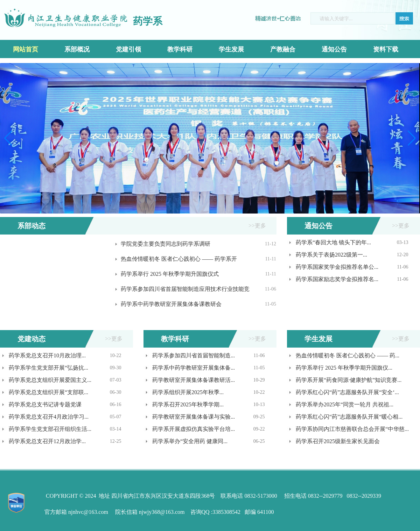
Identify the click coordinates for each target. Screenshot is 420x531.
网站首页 (26, 49)
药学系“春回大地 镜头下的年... (333, 242)
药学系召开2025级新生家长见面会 (338, 441)
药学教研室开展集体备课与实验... (194, 417)
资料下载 (386, 49)
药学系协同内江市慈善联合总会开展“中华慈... (352, 429)
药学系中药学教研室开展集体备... (194, 368)
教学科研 (180, 49)
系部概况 (77, 49)
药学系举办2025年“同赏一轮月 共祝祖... (345, 404)
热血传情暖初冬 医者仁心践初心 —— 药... (348, 355)
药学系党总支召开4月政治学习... (49, 417)
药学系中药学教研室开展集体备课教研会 (171, 304)
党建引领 (128, 49)
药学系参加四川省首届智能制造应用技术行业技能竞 (185, 289)
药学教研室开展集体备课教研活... (194, 380)
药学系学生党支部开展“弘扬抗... (48, 368)
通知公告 (334, 49)
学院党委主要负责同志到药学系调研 (166, 244)
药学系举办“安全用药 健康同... (190, 441)
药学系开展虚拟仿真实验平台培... (194, 429)
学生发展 (231, 49)
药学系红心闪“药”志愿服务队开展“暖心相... (349, 417)
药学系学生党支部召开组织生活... (50, 429)
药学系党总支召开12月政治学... (47, 441)
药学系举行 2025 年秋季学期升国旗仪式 (170, 274)
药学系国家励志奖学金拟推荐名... (337, 279)
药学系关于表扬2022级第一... (331, 255)
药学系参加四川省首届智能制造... (194, 355)
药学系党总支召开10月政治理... (47, 355)
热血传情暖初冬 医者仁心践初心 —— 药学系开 (179, 259)
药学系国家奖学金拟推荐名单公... (337, 267)
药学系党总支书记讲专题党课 (45, 404)
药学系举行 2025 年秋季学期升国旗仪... (344, 368)
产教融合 (283, 49)
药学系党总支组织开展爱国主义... (50, 380)
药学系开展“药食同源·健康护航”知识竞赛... (349, 380)
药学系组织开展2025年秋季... (188, 392)
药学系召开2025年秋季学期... (188, 404)
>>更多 (257, 226)
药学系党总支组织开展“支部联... (48, 392)
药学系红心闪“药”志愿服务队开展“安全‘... (347, 392)
